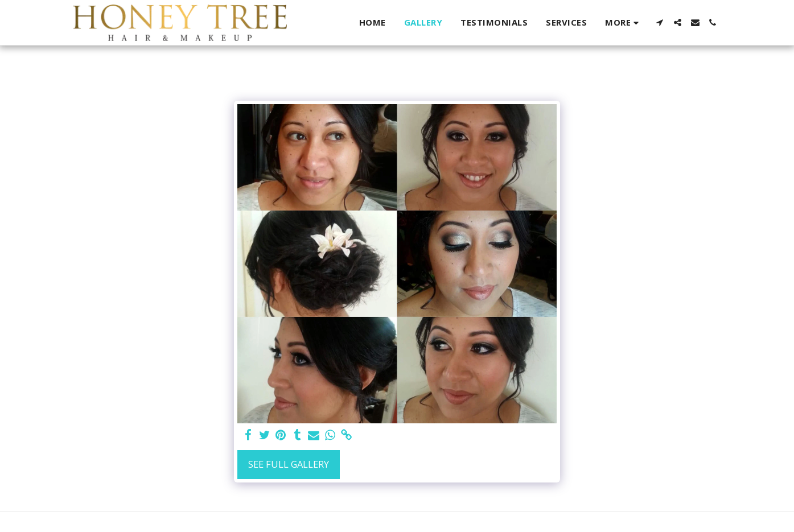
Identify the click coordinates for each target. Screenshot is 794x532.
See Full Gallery (289, 464)
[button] (660, 22)
